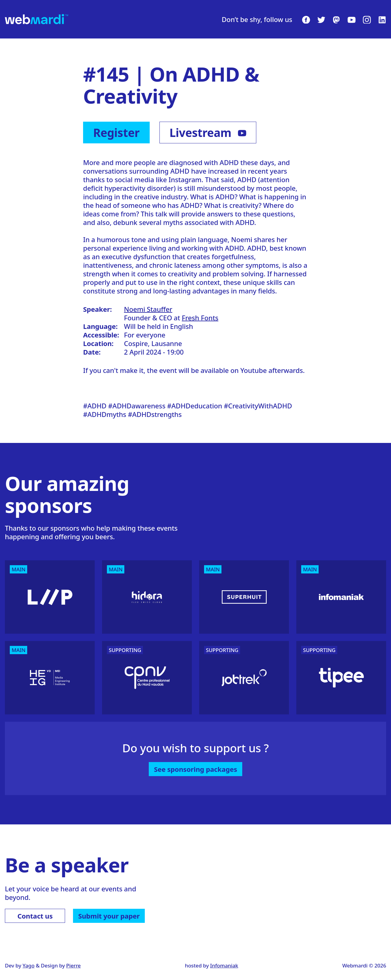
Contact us (35, 916)
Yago (29, 965)
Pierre (74, 965)
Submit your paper (109, 916)
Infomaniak (224, 965)
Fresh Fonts (200, 318)
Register (116, 133)
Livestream (208, 133)
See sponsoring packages (195, 769)
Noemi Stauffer (148, 309)
